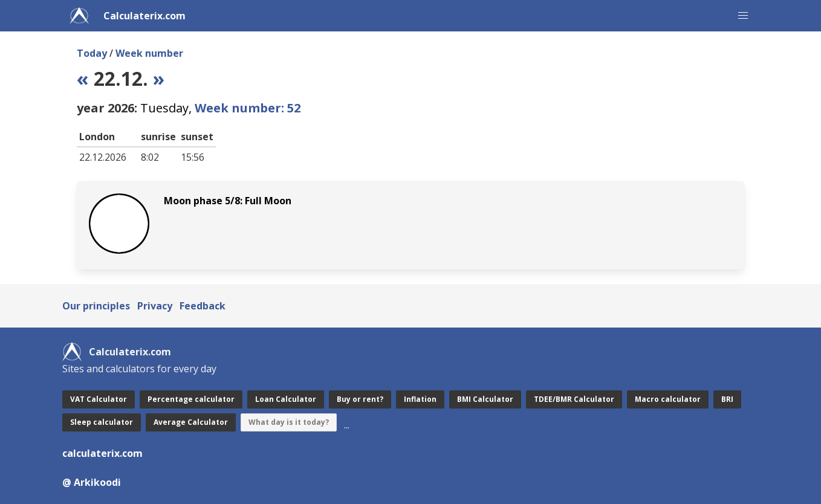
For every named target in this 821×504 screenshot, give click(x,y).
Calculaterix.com (144, 16)
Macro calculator (668, 399)
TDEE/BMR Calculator (574, 399)
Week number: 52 (248, 108)
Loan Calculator (286, 399)
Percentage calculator (191, 399)
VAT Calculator (99, 399)
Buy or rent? (360, 399)
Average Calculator (191, 422)
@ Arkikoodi (92, 482)
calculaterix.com (102, 453)
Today (92, 53)
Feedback (203, 306)
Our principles (96, 306)
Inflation (420, 399)
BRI (727, 399)
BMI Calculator (485, 399)
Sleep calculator (102, 422)
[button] (743, 16)
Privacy (155, 306)
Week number (149, 53)
